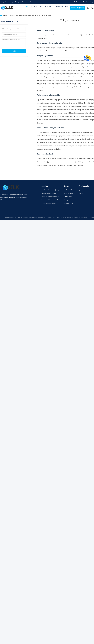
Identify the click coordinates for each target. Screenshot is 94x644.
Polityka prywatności (11, 218)
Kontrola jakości (68, 197)
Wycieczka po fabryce (69, 194)
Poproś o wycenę (77, 8)
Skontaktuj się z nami (48, 8)
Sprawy (81, 190)
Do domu (5, 15)
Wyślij (14, 51)
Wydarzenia (60, 6)
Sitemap (66, 200)
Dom (27, 6)
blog (67, 6)
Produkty (34, 6)
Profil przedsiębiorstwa (69, 190)
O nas (41, 6)
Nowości (81, 193)
